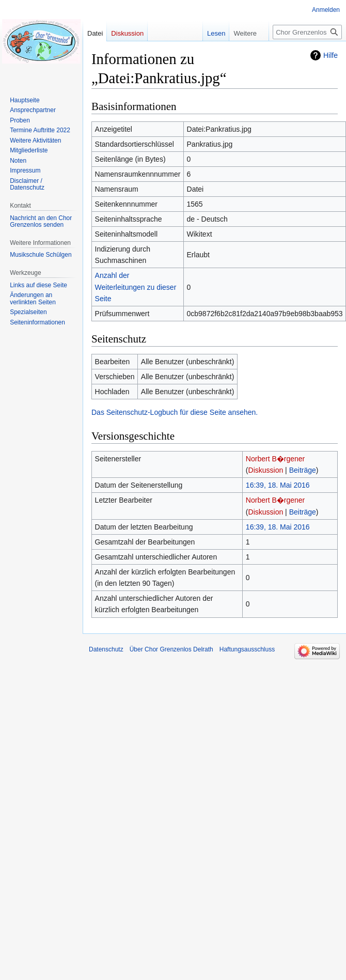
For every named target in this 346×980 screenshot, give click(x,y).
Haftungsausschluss (247, 649)
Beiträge (303, 470)
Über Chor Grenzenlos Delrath (171, 649)
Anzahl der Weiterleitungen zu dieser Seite (136, 287)
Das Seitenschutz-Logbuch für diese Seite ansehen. (175, 412)
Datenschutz (106, 649)
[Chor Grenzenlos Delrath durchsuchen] (307, 32)
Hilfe (331, 55)
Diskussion (266, 470)
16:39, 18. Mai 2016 (278, 485)
